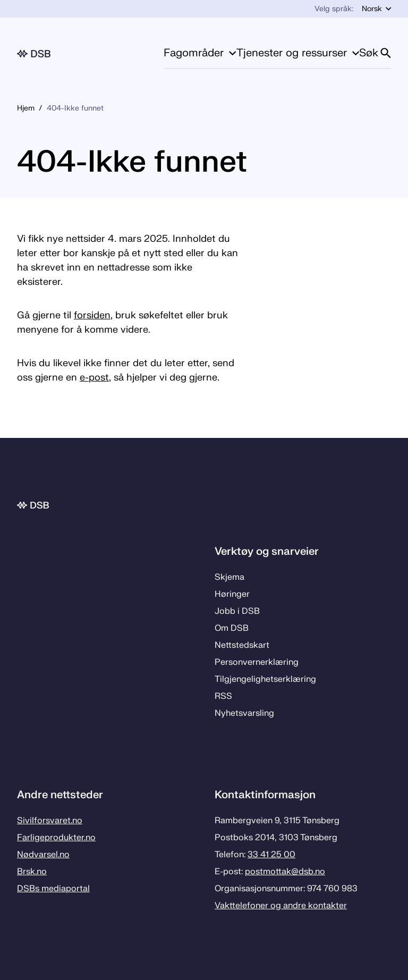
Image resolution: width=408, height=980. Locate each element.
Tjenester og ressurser (298, 53)
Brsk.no (32, 872)
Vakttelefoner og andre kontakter (281, 906)
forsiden (92, 315)
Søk (375, 53)
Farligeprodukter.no (56, 838)
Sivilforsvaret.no (50, 821)
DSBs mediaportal (53, 889)
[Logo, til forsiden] (34, 54)
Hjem (26, 108)
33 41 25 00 (271, 855)
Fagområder (200, 53)
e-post (94, 378)
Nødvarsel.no (43, 855)
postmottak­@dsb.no (285, 872)
